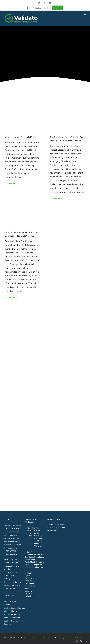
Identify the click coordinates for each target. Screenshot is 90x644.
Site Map (51, 638)
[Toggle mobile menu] (85, 15)
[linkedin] (77, 641)
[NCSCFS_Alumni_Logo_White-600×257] (31, 603)
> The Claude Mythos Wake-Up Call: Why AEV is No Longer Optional (38, 537)
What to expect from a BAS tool (21, 137)
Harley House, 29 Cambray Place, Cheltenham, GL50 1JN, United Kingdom (12, 618)
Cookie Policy (42, 638)
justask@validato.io (17, 608)
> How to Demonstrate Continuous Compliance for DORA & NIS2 (31, 558)
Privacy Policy (32, 638)
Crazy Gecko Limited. (76, 638)
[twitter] (81, 641)
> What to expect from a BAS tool (29, 532)
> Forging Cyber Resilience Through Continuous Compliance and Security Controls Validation (30, 584)
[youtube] (86, 641)
